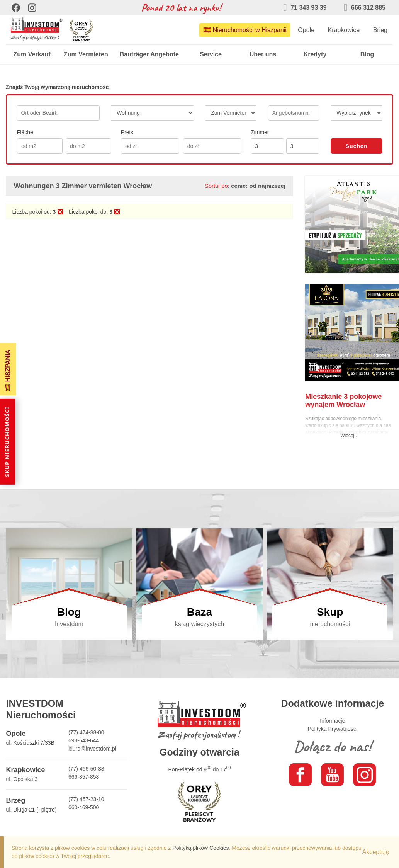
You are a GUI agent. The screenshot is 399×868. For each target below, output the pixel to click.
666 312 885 (365, 8)
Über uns (263, 54)
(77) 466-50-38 (86, 769)
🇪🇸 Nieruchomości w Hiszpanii (245, 30)
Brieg (380, 30)
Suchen (357, 146)
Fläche (25, 132)
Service (211, 54)
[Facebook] (16, 8)
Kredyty (315, 54)
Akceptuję (376, 852)
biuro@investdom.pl (92, 749)
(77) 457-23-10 (86, 799)
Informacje (332, 721)
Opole (306, 30)
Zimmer (260, 132)
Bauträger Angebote (149, 54)
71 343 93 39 (305, 8)
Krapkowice (344, 30)
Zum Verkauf (32, 54)
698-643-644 (84, 740)
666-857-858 (84, 777)
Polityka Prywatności (333, 729)
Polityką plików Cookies (200, 848)
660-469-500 (84, 807)
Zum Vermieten (86, 54)
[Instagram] (32, 8)
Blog (367, 54)
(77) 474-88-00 (86, 732)
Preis (127, 132)
